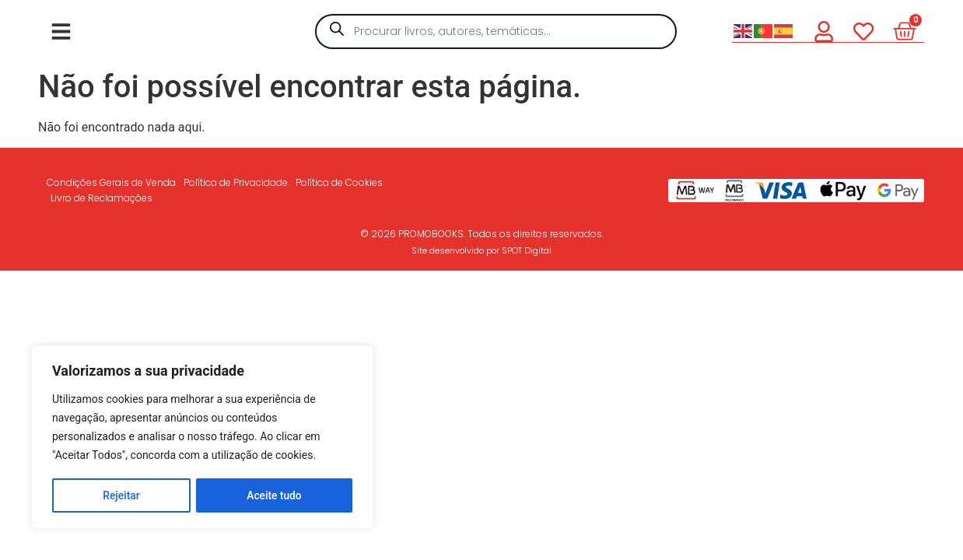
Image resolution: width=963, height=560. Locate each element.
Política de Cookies (339, 182)
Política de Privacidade (236, 182)
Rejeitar (121, 495)
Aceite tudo (275, 495)
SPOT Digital (527, 250)
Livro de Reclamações (102, 198)
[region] (202, 438)
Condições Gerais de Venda (111, 182)
